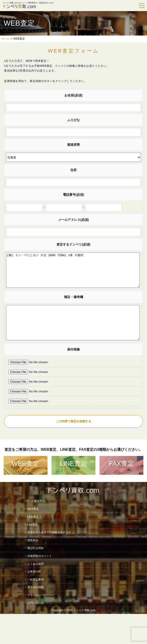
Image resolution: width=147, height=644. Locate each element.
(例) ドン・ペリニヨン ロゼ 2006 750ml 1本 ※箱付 (73, 274)
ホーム (5, 39)
